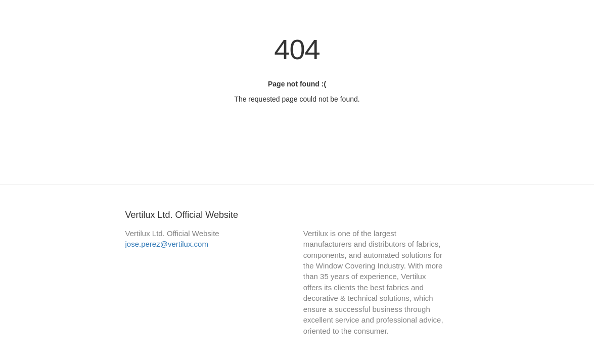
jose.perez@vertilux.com (167, 244)
